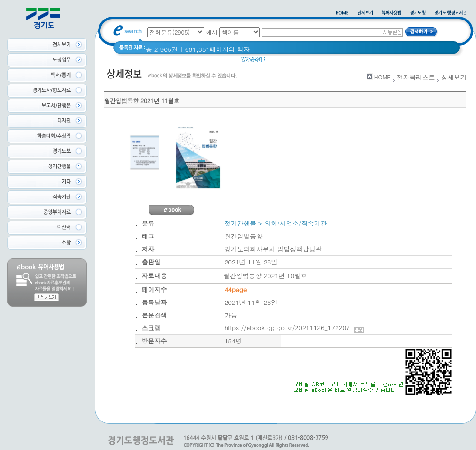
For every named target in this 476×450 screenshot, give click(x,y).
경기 (424, 62)
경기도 (281, 62)
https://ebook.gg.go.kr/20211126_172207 (294, 328)
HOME (382, 77)
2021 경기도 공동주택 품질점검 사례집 (354, 62)
